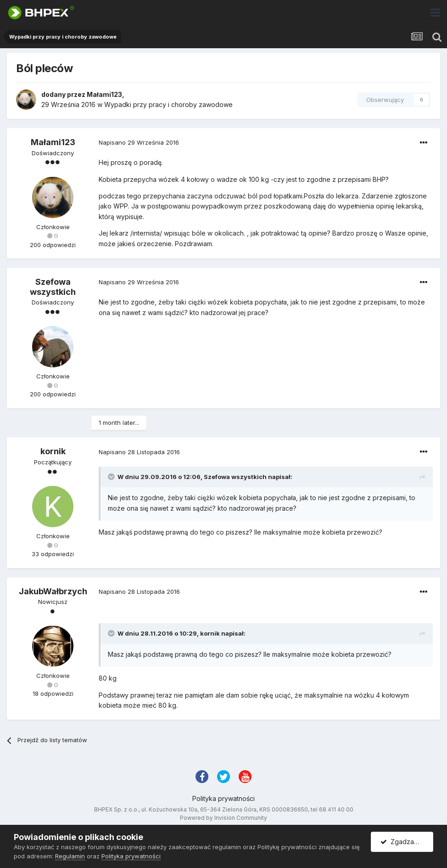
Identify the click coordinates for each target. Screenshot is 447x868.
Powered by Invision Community (223, 818)
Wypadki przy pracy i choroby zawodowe (168, 104)
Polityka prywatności (223, 798)
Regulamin (70, 856)
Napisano (139, 142)
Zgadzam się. (405, 842)
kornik (53, 451)
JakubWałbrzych (53, 591)
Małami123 (104, 94)
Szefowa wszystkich (53, 287)
